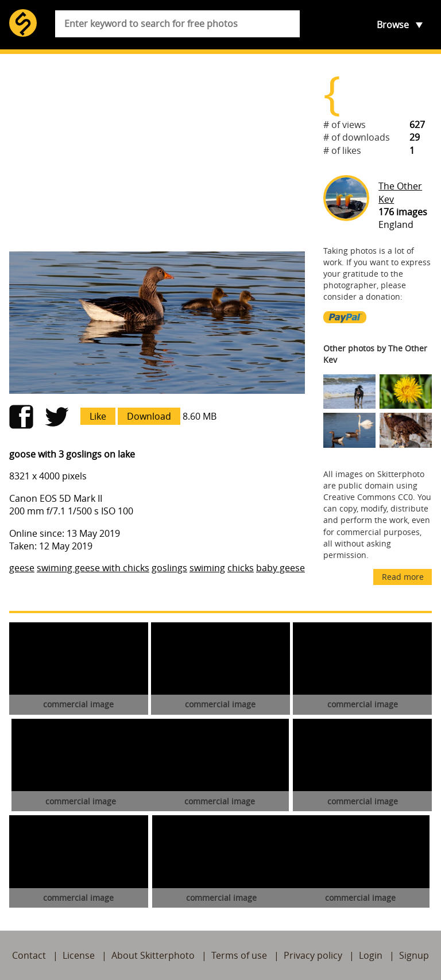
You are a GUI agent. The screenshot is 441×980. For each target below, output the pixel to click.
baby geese (281, 568)
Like (98, 416)
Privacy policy (313, 955)
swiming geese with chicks (93, 568)
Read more (403, 577)
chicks (241, 568)
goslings (169, 568)
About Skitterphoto (153, 955)
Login (371, 955)
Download (149, 416)
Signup (414, 955)
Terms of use (239, 955)
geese (22, 568)
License (79, 955)
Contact (29, 955)
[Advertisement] (157, 153)
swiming (207, 568)
